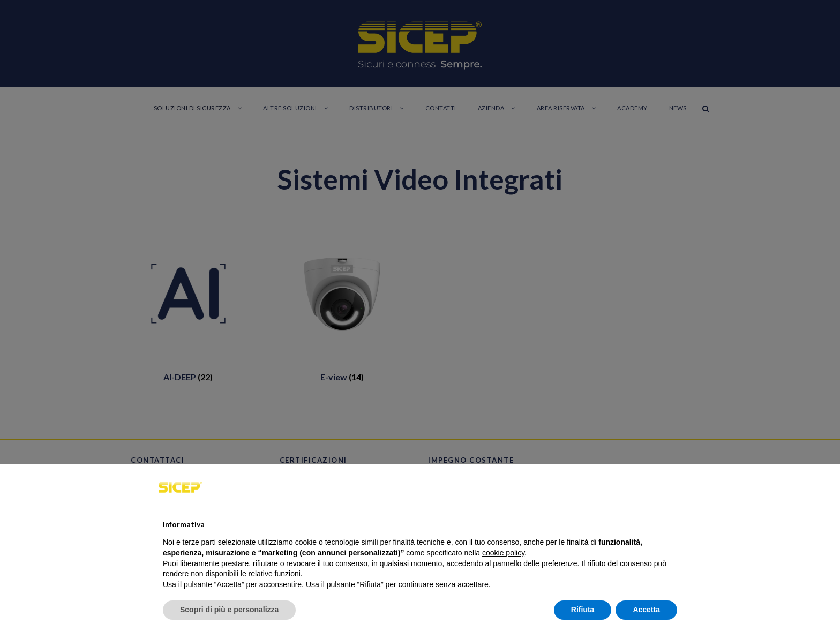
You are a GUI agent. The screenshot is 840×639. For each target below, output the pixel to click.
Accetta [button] (646, 610)
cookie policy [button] (503, 553)
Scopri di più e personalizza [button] (229, 610)
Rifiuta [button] (583, 610)
